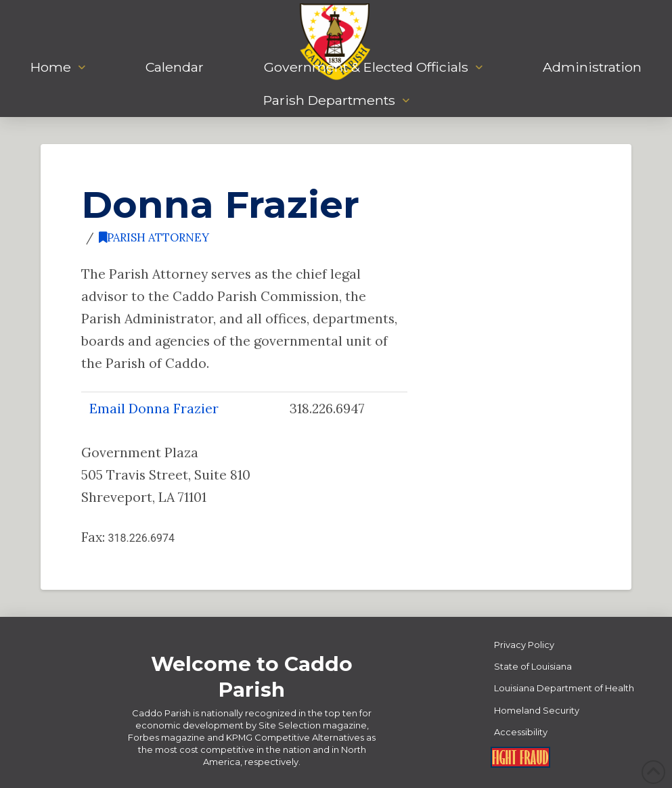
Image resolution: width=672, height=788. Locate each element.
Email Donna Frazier (154, 408)
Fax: (128, 537)
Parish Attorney (154, 237)
